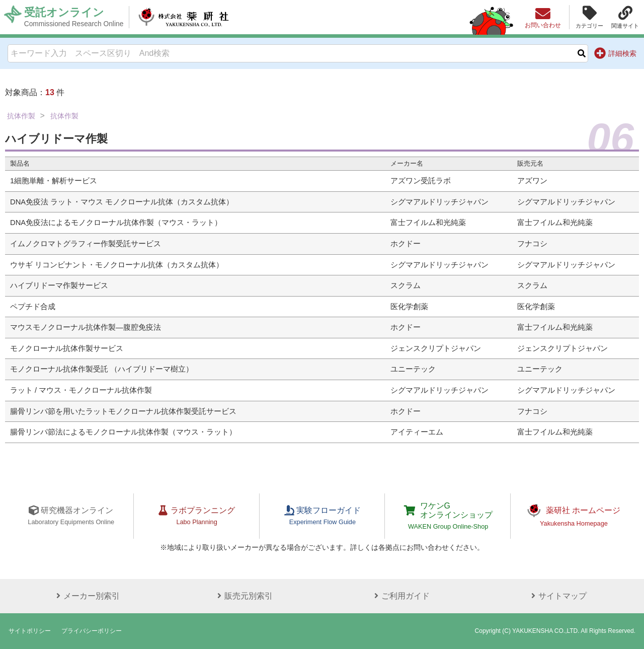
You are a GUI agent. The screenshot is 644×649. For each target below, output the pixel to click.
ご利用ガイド (400, 596)
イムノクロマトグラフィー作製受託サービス (86, 244)
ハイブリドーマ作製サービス (59, 285)
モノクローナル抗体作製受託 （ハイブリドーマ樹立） (102, 369)
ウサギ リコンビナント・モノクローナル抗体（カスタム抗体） (117, 265)
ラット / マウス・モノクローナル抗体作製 (81, 390)
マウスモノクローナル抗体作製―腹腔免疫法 (86, 327)
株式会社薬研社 (184, 17)
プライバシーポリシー (92, 631)
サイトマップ (557, 596)
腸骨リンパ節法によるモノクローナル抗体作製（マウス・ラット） (123, 432)
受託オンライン (74, 17)
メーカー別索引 (87, 596)
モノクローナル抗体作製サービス (67, 348)
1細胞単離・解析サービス (54, 181)
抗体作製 (21, 116)
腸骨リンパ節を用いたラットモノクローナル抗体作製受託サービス (123, 411)
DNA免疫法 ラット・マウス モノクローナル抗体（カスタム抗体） (122, 202)
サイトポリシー (30, 631)
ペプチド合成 (33, 307)
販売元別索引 (244, 596)
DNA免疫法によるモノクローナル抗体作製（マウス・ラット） (116, 223)
